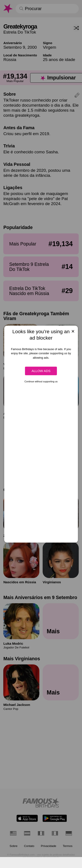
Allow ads (41, 371)
